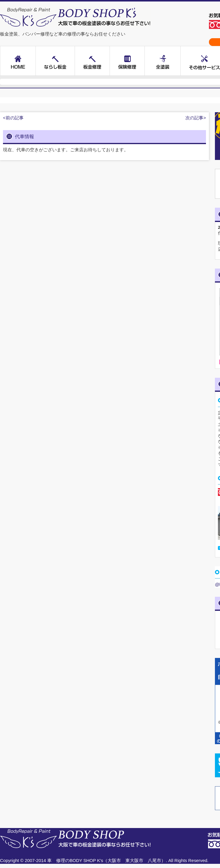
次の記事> (196, 118)
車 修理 (56, 861)
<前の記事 (13, 118)
